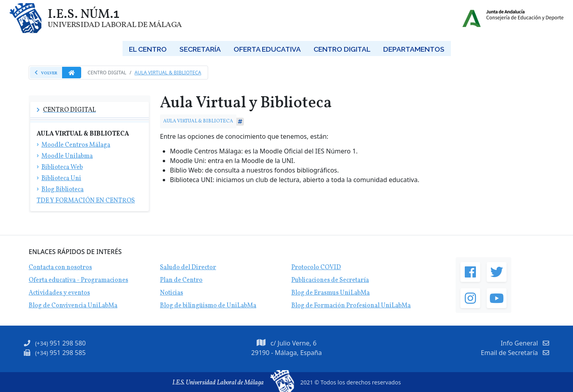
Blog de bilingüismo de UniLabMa (208, 306)
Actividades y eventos (59, 293)
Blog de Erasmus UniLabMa (330, 293)
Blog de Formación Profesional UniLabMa (351, 306)
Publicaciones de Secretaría (330, 280)
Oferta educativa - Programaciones (78, 280)
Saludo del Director (188, 268)
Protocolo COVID (316, 268)
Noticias (172, 293)
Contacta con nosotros (60, 268)
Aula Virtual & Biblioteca (168, 73)
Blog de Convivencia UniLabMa (73, 306)
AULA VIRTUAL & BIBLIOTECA (198, 121)
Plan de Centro (181, 280)
